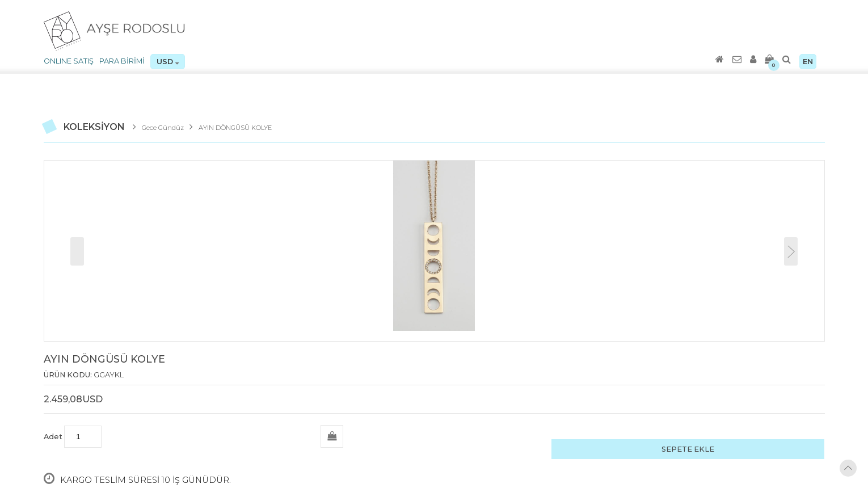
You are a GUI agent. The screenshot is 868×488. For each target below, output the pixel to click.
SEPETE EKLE (688, 449)
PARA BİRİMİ (122, 61)
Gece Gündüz (163, 128)
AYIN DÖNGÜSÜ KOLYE (235, 128)
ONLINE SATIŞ (69, 61)
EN (808, 62)
